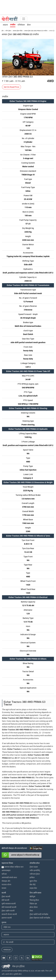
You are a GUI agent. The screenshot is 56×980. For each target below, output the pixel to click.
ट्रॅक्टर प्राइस (34, 867)
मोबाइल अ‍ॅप (6, 881)
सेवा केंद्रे (32, 884)
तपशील (13, 25)
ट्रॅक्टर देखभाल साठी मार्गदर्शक (40, 918)
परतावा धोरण (6, 884)
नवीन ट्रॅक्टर (8, 31)
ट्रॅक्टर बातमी (6, 896)
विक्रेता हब (33, 904)
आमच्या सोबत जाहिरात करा (13, 867)
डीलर (29, 25)
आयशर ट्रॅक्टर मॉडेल (18, 31)
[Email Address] (28, 942)
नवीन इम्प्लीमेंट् (35, 870)
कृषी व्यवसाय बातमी (9, 904)
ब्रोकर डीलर (34, 907)
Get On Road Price (11, 87)
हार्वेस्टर (32, 877)
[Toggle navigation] (24, 19)
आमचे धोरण (9, 974)
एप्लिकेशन (21, 25)
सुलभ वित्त (33, 881)
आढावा (5, 25)
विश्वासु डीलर (34, 900)
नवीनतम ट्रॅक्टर (35, 874)
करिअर (4, 874)
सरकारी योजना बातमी (9, 914)
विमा (31, 911)
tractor (36, 718)
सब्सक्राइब (7, 950)
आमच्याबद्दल (6, 870)
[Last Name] (28, 935)
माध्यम (4, 888)
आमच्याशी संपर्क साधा (9, 877)
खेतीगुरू (32, 896)
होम (3, 31)
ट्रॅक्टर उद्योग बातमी (8, 911)
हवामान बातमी (7, 918)
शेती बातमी (5, 900)
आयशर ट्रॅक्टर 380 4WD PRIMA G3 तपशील (36, 31)
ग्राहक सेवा (33, 888)
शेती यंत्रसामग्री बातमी (9, 907)
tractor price (31, 828)
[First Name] (28, 927)
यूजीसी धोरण (18, 974)
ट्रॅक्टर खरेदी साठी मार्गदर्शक (39, 914)
